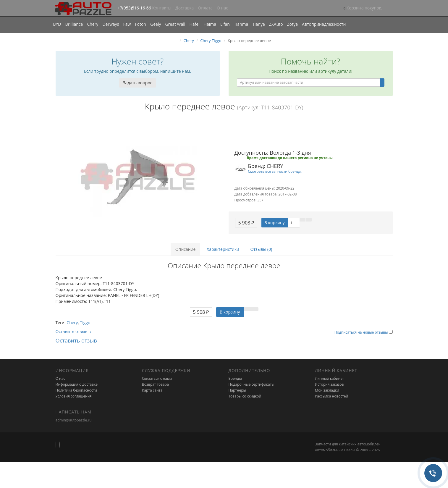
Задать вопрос (137, 83)
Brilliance (74, 24)
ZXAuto (276, 24)
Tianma (241, 24)
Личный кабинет (330, 378)
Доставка (185, 8)
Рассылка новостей (331, 396)
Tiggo (85, 323)
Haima (210, 24)
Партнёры (237, 390)
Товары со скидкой (245, 396)
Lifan (225, 24)
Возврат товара (155, 384)
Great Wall (175, 24)
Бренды (235, 378)
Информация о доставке (77, 384)
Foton (140, 24)
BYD (57, 24)
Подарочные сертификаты (252, 384)
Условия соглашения (74, 396)
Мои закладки (327, 390)
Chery (93, 24)
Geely (156, 24)
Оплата (205, 8)
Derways (111, 24)
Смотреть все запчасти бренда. (275, 171)
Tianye (259, 24)
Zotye (292, 24)
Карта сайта (152, 390)
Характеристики (223, 249)
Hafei (194, 24)
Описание (186, 249)
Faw (127, 24)
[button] (363, 8)
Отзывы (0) (261, 249)
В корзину (274, 223)
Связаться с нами (157, 378)
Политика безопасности (76, 390)
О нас (222, 8)
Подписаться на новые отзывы (362, 332)
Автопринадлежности (324, 24)
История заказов (329, 384)
